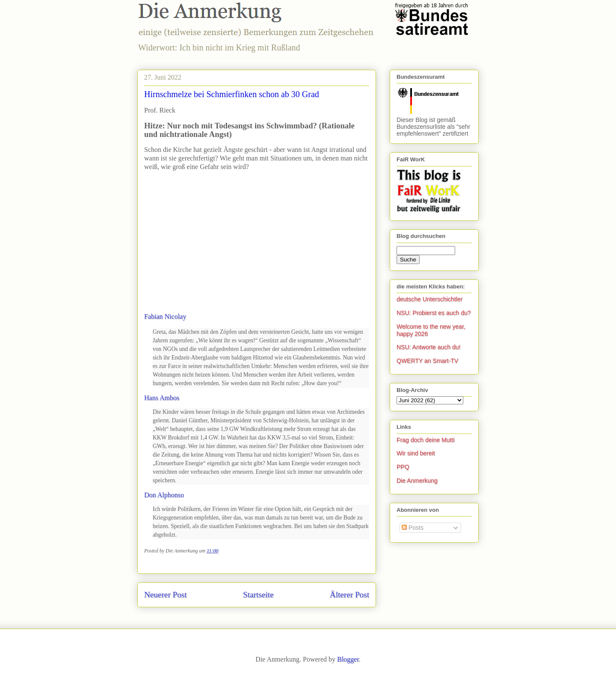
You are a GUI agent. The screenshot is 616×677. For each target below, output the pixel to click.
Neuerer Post (166, 595)
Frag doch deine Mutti (425, 440)
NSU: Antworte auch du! (428, 347)
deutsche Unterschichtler (429, 299)
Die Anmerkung (417, 481)
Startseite (258, 595)
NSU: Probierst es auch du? (434, 313)
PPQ (403, 467)
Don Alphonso (164, 495)
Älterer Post (349, 595)
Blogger (348, 659)
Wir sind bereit (416, 453)
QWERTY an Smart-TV (427, 361)
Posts (413, 528)
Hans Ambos (162, 398)
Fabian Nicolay (165, 316)
